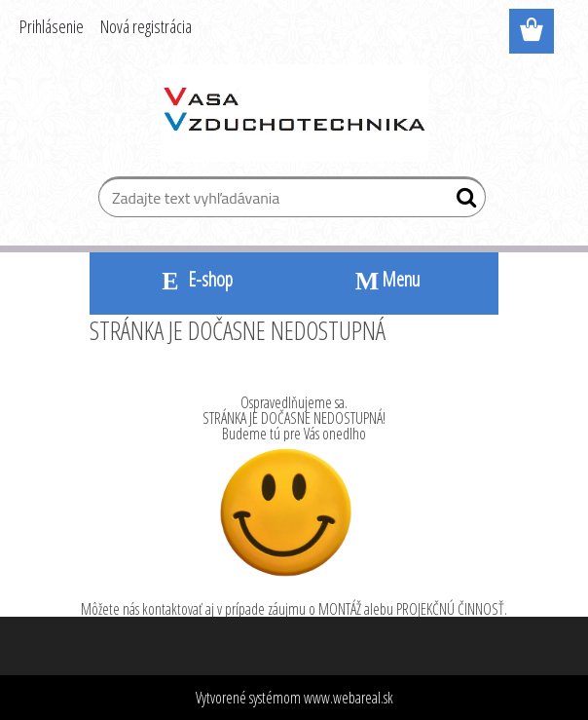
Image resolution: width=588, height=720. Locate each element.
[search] (463, 202)
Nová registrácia (146, 26)
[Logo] (294, 113)
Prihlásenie (52, 26)
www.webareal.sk (349, 698)
